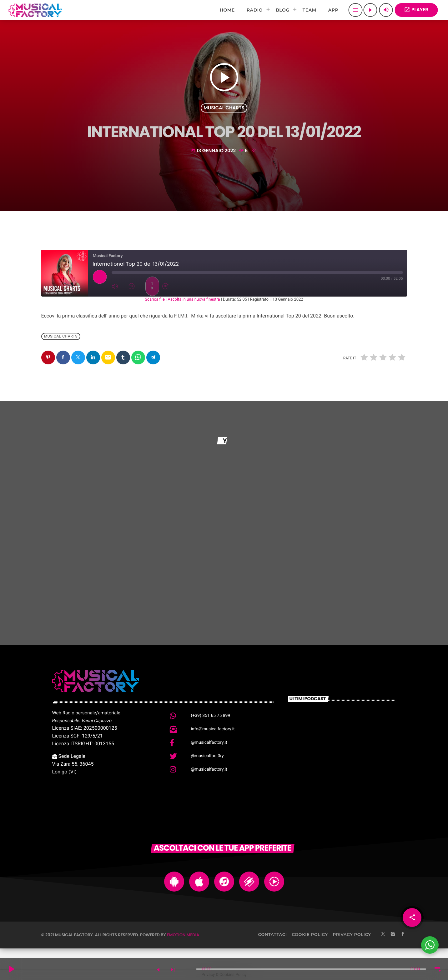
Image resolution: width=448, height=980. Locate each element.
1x (152, 286)
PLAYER (416, 10)
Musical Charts (224, 108)
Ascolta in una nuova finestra (194, 300)
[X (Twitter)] (383, 935)
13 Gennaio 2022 (214, 151)
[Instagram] (393, 935)
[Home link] (35, 10)
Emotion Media (183, 935)
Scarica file (155, 300)
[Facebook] (403, 935)
